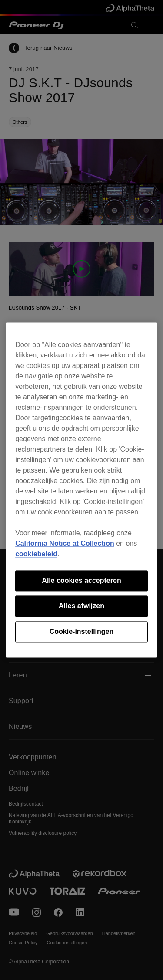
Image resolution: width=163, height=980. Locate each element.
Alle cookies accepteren (81, 580)
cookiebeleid (36, 554)
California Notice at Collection (65, 543)
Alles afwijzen (81, 606)
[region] (81, 490)
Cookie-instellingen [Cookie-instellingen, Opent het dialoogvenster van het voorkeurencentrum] (82, 631)
